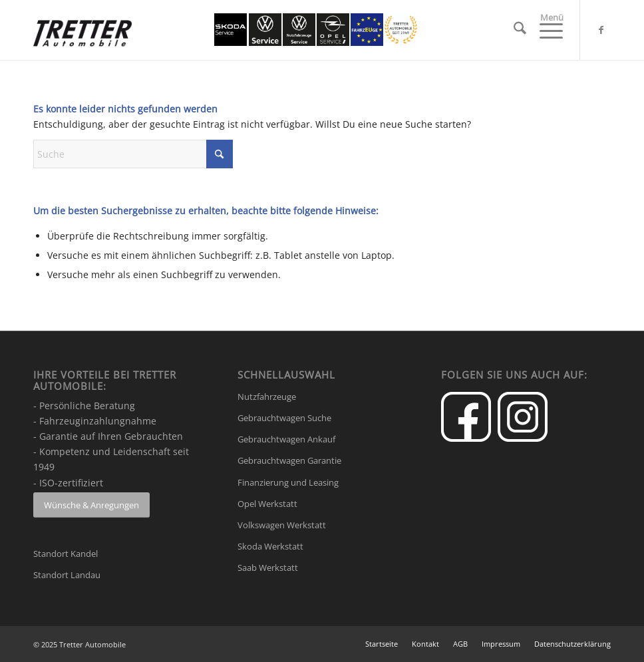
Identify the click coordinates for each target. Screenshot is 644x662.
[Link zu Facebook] (601, 30)
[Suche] (513, 30)
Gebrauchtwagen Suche (284, 418)
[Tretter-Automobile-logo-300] (82, 41)
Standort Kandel (66, 554)
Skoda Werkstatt (270, 546)
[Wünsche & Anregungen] (91, 505)
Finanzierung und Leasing (288, 482)
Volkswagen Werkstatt (282, 525)
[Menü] (545, 30)
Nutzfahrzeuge (267, 397)
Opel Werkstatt (267, 504)
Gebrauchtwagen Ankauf (286, 439)
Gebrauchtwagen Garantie (289, 460)
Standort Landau (67, 575)
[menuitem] (513, 30)
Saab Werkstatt (268, 568)
